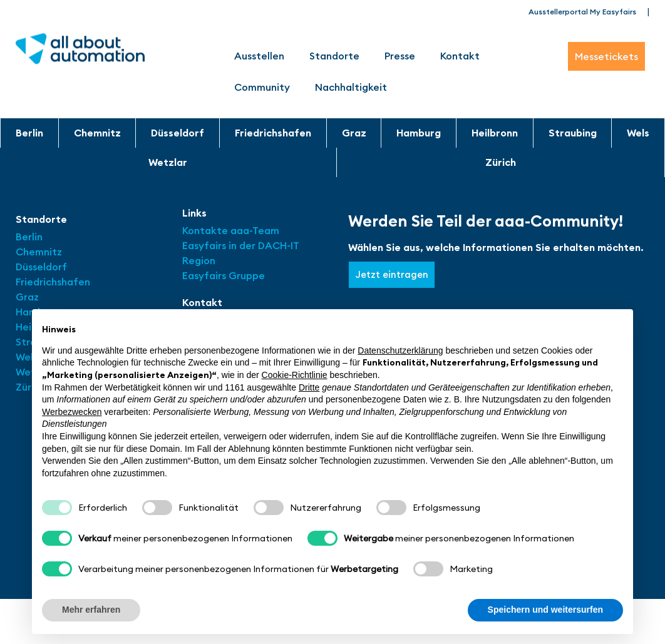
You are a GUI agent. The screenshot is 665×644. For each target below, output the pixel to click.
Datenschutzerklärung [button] (400, 350)
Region (199, 260)
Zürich (501, 162)
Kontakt (460, 56)
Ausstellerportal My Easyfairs (582, 12)
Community (262, 87)
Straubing (573, 133)
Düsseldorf (178, 133)
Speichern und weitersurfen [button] (545, 610)
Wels (638, 133)
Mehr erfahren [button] (91, 610)
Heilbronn (495, 133)
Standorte (334, 56)
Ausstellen (259, 56)
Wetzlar (168, 162)
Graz (354, 133)
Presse (400, 56)
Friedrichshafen (273, 133)
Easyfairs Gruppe (224, 275)
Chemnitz (97, 133)
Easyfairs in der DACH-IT (240, 245)
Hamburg (419, 133)
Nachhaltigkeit (351, 87)
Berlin (29, 133)
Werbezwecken (72, 412)
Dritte (309, 387)
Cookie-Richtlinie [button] (295, 375)
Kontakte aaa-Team (231, 230)
